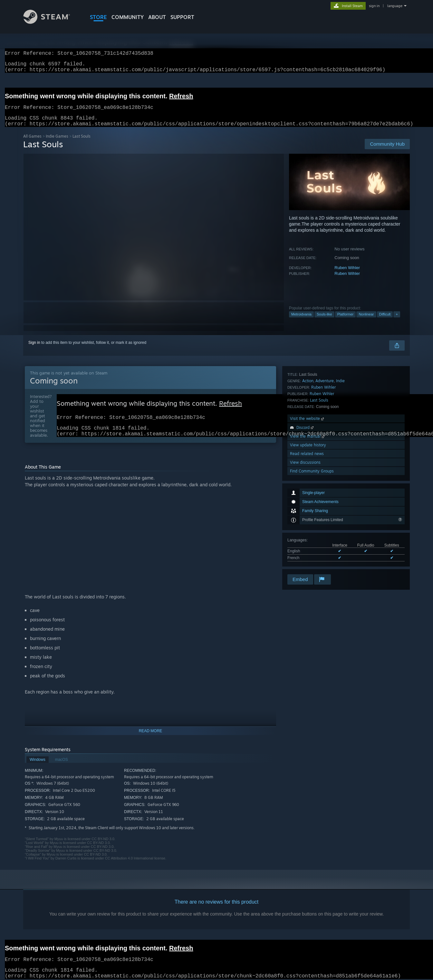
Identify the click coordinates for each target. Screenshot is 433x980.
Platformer (346, 322)
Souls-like (324, 322)
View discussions (305, 556)
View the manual (308, 530)
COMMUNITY (128, 17)
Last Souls (319, 494)
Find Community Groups (312, 564)
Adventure (325, 474)
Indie (340, 474)
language (395, 6)
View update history (308, 538)
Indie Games (57, 144)
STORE (98, 17)
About (157, 17)
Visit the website (308, 512)
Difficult (385, 322)
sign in (374, 6)
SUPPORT (182, 17)
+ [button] (397, 322)
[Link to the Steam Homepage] (52, 22)
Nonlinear (366, 322)
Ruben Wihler (347, 275)
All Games (32, 144)
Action (308, 474)
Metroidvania (301, 322)
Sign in (34, 350)
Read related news (307, 547)
